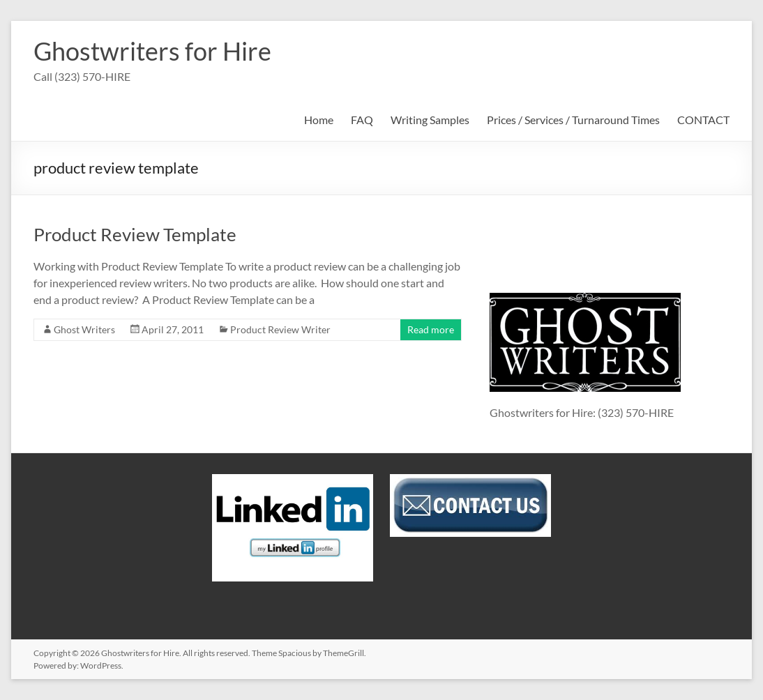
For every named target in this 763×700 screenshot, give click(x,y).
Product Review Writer (280, 329)
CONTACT (703, 120)
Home (319, 120)
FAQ (362, 120)
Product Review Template (135, 234)
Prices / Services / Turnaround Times (573, 120)
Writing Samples (430, 120)
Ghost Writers (84, 329)
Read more (431, 329)
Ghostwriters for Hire (152, 51)
